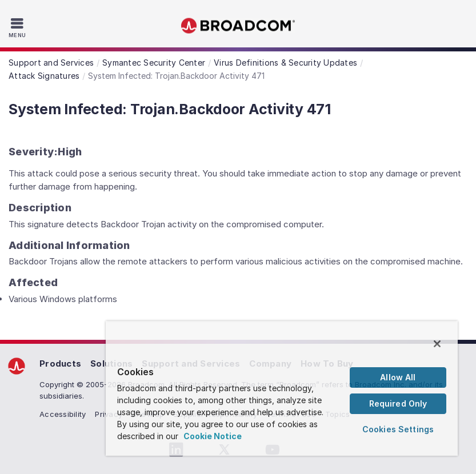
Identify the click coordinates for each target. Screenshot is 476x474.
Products (60, 363)
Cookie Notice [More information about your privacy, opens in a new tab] (213, 436)
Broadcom (238, 26)
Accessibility (63, 414)
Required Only (398, 403)
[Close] (437, 344)
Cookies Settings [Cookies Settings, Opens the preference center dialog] (398, 429)
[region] (282, 388)
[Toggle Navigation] (19, 27)
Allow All (398, 377)
